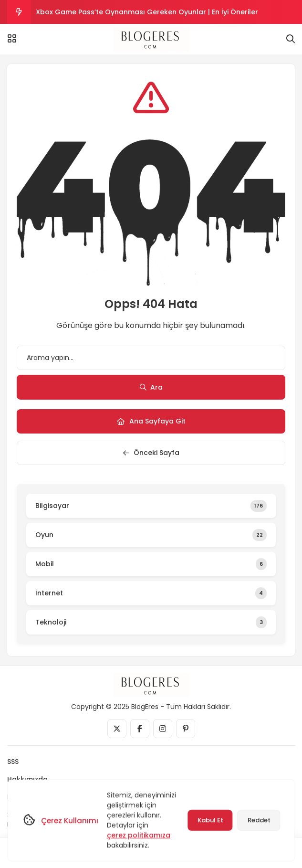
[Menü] (12, 39)
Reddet (259, 820)
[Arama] (291, 39)
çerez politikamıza (138, 835)
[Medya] (117, 729)
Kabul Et (210, 820)
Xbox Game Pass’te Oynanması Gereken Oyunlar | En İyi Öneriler (147, 12)
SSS (13, 762)
